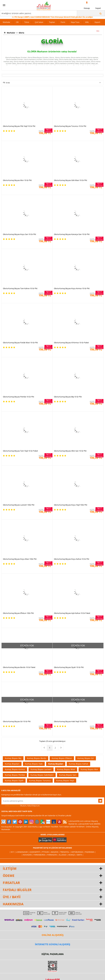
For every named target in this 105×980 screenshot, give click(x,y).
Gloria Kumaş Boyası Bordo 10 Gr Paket (19, 667)
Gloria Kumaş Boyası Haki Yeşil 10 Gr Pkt (71, 721)
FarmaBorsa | (40, 855)
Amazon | (55, 852)
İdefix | (80, 855)
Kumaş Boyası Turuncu (40, 780)
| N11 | (13, 852)
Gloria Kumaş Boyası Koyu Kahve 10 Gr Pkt (72, 559)
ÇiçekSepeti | (36, 852)
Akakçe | (72, 855)
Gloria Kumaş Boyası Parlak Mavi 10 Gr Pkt (20, 343)
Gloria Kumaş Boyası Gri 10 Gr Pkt (17, 721)
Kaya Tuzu (75, 22)
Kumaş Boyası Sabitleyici (42, 775)
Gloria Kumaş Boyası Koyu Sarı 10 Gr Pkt (20, 234)
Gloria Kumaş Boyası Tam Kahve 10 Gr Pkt (20, 288)
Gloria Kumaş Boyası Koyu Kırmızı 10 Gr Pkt (72, 288)
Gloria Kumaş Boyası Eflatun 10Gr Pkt (18, 613)
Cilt (17, 22)
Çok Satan (39, 22)
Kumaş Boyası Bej (13, 758)
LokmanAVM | (23, 852)
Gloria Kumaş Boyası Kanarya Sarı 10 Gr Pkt (72, 234)
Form (63, 22)
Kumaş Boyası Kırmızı (15, 769)
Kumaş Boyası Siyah (14, 780)
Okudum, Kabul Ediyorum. (21, 806)
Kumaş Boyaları (12, 764)
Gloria (21, 33)
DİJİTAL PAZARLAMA (53, 954)
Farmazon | (53, 855)
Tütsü (27, 22)
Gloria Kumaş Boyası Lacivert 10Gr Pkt (19, 505)
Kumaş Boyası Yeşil (65, 780)
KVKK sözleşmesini (12, 806)
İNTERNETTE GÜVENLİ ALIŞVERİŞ (53, 944)
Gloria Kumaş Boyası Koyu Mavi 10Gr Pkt (20, 559)
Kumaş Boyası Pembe (15, 775)
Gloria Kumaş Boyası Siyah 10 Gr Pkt (69, 667)
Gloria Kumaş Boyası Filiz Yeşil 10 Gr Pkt (19, 126)
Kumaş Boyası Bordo (37, 758)
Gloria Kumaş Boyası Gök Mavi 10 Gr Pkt (71, 180)
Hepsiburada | (78, 852)
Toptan (52, 22)
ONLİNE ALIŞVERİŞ (53, 935)
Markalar (7, 22)
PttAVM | (46, 852)
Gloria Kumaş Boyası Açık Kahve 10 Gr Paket (72, 613)
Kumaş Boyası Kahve (78, 764)
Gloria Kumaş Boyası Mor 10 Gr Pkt (17, 180)
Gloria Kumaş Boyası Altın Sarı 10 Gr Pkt (70, 451)
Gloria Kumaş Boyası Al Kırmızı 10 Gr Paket (71, 343)
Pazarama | (90, 852)
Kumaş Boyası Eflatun (62, 758)
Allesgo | (63, 855)
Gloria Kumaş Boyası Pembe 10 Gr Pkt (19, 397)
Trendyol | (66, 852)
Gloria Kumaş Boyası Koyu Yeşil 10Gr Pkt (71, 505)
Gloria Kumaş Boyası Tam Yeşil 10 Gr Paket (20, 451)
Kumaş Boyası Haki (34, 764)
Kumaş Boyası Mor (89, 769)
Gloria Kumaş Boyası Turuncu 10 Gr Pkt (70, 126)
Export (97, 22)
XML (87, 22)
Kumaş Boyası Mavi (66, 769)
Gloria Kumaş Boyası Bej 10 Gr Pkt (68, 397)
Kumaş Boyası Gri (86, 758)
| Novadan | (28, 855)
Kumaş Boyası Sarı (68, 775)
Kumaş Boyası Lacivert (41, 769)
